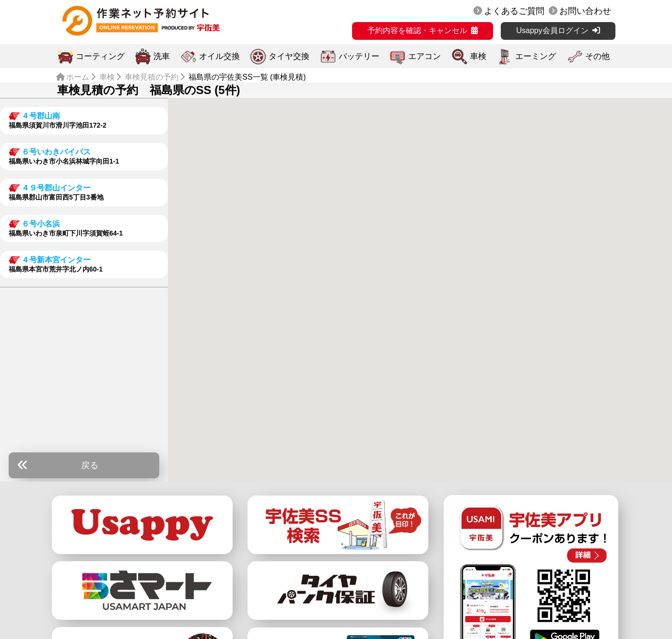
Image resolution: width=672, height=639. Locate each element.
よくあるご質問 (514, 11)
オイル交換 (219, 56)
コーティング (100, 56)
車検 (478, 56)
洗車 (162, 56)
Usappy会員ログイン (552, 30)
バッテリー (359, 56)
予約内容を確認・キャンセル (417, 30)
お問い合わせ (585, 11)
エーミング (536, 56)
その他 (597, 56)
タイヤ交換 (289, 56)
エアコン (424, 56)
